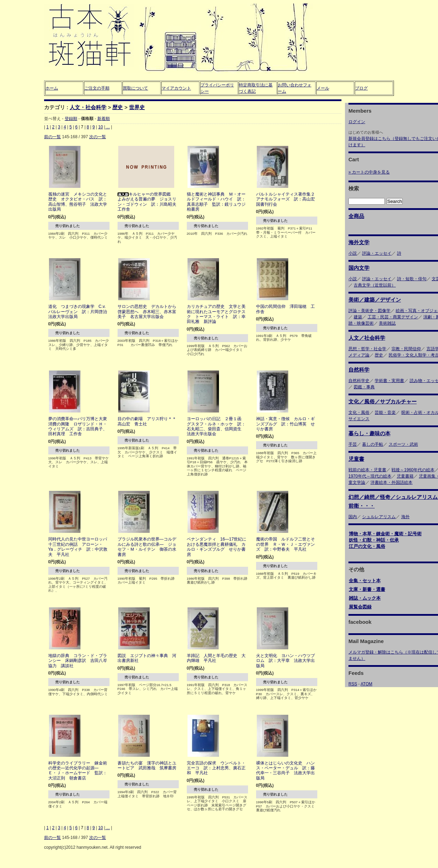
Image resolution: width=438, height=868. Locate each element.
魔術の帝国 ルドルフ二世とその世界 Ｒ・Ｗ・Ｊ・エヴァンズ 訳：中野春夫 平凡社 (285, 544)
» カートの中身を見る (369, 172)
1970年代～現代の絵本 (370, 476)
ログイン (357, 122)
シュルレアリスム (379, 517)
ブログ (361, 88)
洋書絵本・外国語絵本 (391, 482)
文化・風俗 (359, 412)
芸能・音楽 (385, 412)
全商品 (356, 216)
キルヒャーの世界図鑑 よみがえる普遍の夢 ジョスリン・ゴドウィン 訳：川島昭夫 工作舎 (149, 202)
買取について (135, 88)
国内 (353, 517)
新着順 (104, 119)
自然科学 (359, 370)
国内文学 (359, 268)
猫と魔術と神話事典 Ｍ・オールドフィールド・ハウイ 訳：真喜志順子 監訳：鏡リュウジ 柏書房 (218, 202)
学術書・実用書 (389, 381)
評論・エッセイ (377, 253)
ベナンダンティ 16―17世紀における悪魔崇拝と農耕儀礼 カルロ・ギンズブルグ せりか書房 (217, 547)
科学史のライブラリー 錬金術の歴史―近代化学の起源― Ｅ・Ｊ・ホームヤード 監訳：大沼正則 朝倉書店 (78, 771)
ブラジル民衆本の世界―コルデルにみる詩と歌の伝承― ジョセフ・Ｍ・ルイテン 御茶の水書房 (147, 547)
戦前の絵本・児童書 (367, 470)
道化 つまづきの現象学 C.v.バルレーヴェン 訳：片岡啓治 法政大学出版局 (80, 312)
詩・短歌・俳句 (412, 279)
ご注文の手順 (97, 88)
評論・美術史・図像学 (369, 311)
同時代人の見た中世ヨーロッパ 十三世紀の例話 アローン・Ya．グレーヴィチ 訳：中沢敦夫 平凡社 (80, 547)
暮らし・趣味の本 (369, 433)
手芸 (353, 444)
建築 (358, 317)
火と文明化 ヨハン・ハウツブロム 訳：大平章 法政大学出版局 (285, 661)
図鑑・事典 (364, 387)
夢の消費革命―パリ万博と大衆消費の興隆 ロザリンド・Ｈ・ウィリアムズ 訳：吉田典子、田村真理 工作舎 (78, 426)
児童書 (356, 459)
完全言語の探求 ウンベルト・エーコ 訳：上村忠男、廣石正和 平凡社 (216, 768)
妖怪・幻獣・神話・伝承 (374, 540)
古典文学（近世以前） (375, 285)
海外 (405, 517)
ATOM (367, 684)
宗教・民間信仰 (406, 349)
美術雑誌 (387, 323)
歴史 (118, 107)
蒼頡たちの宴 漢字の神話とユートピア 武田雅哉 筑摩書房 (147, 765)
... (108, 127)
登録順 (71, 119)
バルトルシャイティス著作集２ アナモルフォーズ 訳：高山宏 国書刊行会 (288, 199)
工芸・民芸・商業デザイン (393, 317)
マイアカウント (176, 88)
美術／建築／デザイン (375, 300)
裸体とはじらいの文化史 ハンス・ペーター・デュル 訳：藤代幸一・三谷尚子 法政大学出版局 (285, 771)
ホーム (52, 88)
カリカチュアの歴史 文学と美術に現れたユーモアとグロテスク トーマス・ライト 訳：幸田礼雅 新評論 (216, 314)
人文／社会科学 (367, 338)
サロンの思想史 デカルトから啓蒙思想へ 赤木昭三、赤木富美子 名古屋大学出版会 (147, 312)
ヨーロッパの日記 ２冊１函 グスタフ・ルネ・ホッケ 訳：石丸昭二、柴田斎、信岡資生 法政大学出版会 (216, 426)
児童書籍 (405, 476)
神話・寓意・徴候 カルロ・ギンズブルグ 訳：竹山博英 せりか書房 (285, 424)
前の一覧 (52, 137)
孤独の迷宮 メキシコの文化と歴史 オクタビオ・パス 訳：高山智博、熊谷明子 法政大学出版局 (78, 202)
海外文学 (359, 242)
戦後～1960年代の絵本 (413, 470)
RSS (353, 684)
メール (323, 88)
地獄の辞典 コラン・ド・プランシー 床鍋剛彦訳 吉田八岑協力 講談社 (78, 661)
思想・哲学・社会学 (367, 349)
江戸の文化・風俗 (367, 546)
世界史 (137, 107)
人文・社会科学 (88, 107)
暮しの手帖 (373, 444)
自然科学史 (359, 381)
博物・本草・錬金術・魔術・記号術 (385, 534)
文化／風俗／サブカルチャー (383, 401)
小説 (353, 253)
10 (101, 127)
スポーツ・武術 (403, 444)
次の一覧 (98, 137)
